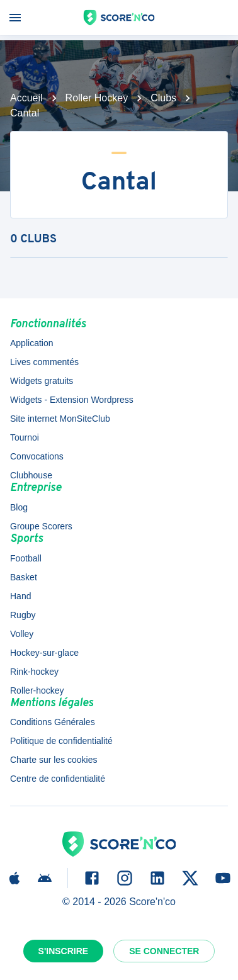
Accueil (26, 98)
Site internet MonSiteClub (60, 419)
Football (26, 558)
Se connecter (164, 951)
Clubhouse (31, 475)
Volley (22, 634)
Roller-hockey (37, 690)
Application (32, 343)
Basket (24, 577)
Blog (19, 507)
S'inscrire (64, 951)
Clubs (163, 98)
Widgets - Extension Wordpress (72, 400)
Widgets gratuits (42, 381)
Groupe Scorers (41, 526)
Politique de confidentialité (61, 741)
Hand (20, 596)
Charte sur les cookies (54, 760)
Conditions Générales (53, 722)
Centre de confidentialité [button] (58, 779)
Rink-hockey (34, 672)
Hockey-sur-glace (44, 653)
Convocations (37, 456)
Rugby (23, 615)
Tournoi (25, 437)
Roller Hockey (97, 98)
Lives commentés (44, 362)
